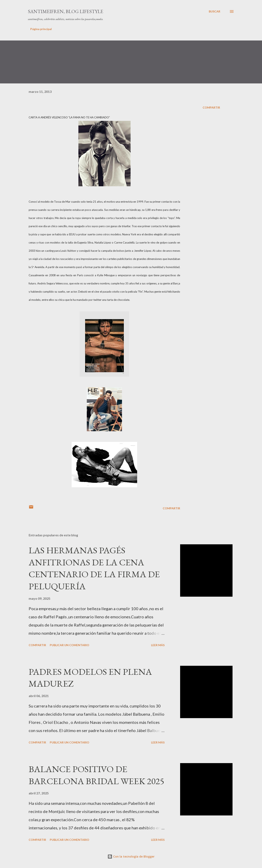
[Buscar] (215, 11)
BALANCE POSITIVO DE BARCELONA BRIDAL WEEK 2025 (96, 775)
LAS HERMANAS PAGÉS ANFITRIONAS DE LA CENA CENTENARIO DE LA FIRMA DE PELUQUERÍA (94, 568)
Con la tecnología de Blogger (131, 856)
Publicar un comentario (69, 645)
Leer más (158, 645)
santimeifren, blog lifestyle (65, 11)
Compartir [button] (211, 107)
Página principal (41, 29)
